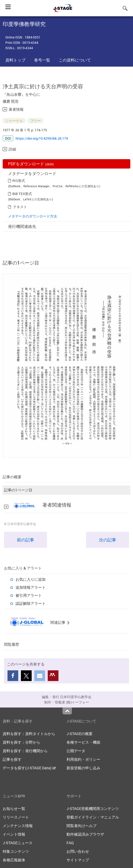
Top (67, 711)
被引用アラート (29, 595)
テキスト (20, 207)
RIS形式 (19, 181)
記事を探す (12, 759)
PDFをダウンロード (31, 164)
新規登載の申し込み (83, 768)
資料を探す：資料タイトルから (29, 734)
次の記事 (108, 540)
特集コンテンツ (16, 851)
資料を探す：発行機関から (25, 751)
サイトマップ (78, 860)
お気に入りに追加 (31, 579)
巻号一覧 (42, 60)
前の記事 (25, 540)
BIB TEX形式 (22, 194)
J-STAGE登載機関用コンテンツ (93, 808)
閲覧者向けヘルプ (82, 826)
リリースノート (16, 817)
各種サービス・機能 (83, 742)
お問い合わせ (78, 851)
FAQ (70, 843)
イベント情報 (14, 834)
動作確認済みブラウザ (85, 834)
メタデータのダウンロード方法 (32, 216)
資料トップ (15, 60)
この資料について (75, 60)
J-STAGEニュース (18, 843)
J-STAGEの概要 (80, 734)
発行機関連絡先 (22, 226)
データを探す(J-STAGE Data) (29, 768)
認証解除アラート (31, 603)
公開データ (76, 751)
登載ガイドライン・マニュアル (93, 817)
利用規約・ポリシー (83, 759)
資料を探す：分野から (21, 742)
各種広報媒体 (14, 860)
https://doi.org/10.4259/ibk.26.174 (42, 138)
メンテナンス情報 (18, 826)
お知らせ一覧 (14, 808)
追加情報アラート (31, 587)
